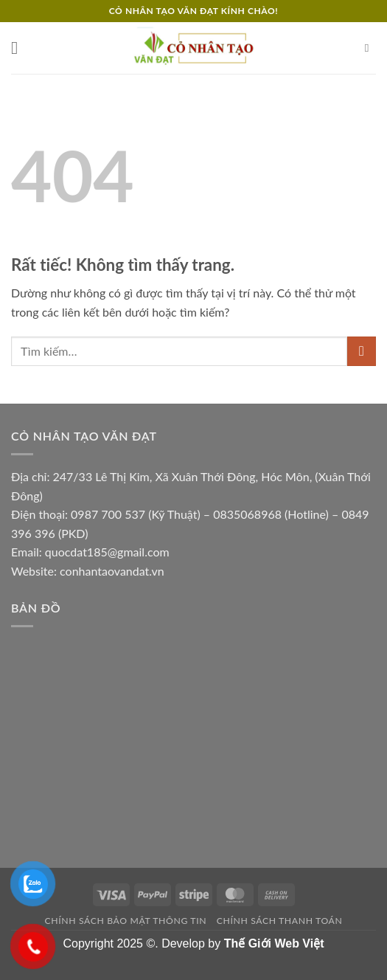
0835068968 (247, 514)
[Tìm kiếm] (370, 48)
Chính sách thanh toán (280, 921)
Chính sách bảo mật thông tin (126, 921)
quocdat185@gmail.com (107, 552)
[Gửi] (362, 351)
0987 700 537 (108, 514)
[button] (20, 48)
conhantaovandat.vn (112, 571)
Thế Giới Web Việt (274, 943)
